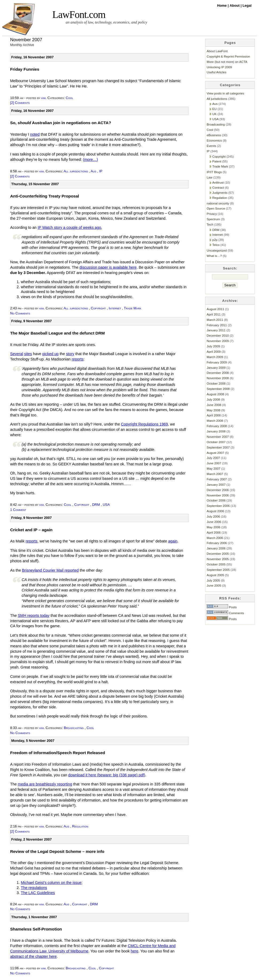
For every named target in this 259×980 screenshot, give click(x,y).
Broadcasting (74, 728)
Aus (93, 171)
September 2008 (218, 389)
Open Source (216, 208)
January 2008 (216, 431)
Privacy (212, 214)
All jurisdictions (76, 171)
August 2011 (215, 309)
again (173, 541)
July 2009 (213, 346)
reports (77, 359)
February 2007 (217, 479)
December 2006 (218, 490)
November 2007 (218, 437)
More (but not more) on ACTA (227, 62)
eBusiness (214, 135)
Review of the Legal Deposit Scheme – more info (57, 851)
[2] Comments (20, 103)
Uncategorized (217, 250)
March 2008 (215, 421)
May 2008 (213, 410)
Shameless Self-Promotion (36, 929)
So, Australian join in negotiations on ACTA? (61, 123)
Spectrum (213, 219)
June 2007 (214, 463)
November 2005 (218, 559)
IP (101, 171)
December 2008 (218, 373)
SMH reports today (34, 616)
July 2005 (213, 580)
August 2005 (215, 575)
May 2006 (213, 527)
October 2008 (216, 383)
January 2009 (216, 368)
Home (222, 5)
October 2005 (216, 564)
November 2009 (218, 341)
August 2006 (215, 511)
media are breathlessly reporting (45, 784)
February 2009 (217, 362)
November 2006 (218, 495)
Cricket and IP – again (31, 530)
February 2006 (217, 543)
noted (35, 134)
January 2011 (216, 330)
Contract (218, 187)
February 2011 (217, 325)
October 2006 (216, 500)
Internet (115, 308)
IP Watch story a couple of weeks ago (69, 227)
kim (44, 98)
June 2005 (214, 585)
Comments (225, 613)
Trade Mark (133, 308)
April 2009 (214, 352)
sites (28, 354)
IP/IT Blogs (214, 172)
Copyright (98, 308)
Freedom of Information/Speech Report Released (58, 753)
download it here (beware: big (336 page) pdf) (107, 775)
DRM (96, 505)
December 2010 (218, 335)
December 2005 (218, 554)
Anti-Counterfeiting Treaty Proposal (45, 196)
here (135, 951)
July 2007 (213, 458)
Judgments (220, 193)
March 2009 (215, 357)
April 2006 (214, 532)
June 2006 (214, 522)
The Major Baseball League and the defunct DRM (57, 333)
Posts (222, 607)
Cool (69, 98)
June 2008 (214, 405)
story (70, 354)
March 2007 (215, 474)
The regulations (34, 888)
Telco (216, 245)
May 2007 (213, 468)
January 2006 (216, 548)
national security (218, 203)
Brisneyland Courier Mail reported (50, 570)
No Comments (20, 313)
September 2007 (218, 447)
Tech (210, 224)
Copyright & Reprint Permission (228, 56)
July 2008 (213, 399)
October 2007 (216, 442)
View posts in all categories (225, 93)
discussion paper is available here (108, 267)
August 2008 (215, 394)
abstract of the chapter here (33, 956)
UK (214, 114)
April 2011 (214, 314)
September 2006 (218, 506)
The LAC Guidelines (38, 893)
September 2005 (218, 570)
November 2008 (218, 378)
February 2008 (217, 426)
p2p (215, 240)
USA (106, 505)
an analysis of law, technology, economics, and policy (106, 22)
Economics (214, 140)
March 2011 (215, 320)
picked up (50, 354)
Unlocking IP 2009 (219, 67)
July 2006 (213, 516)
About (235, 5)
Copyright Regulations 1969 (144, 424)
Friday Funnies (25, 69)
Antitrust (218, 182)
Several (17, 354)
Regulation (80, 826)
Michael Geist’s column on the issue (51, 883)
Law (209, 177)
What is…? (214, 256)
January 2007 (216, 485)
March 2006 (215, 538)
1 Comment (18, 510)
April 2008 (214, 415)
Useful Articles (217, 72)
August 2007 (215, 453)
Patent (217, 161)
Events (211, 146)
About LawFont (217, 51)
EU (214, 109)
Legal (247, 5)
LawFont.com (79, 15)
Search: (230, 268)
